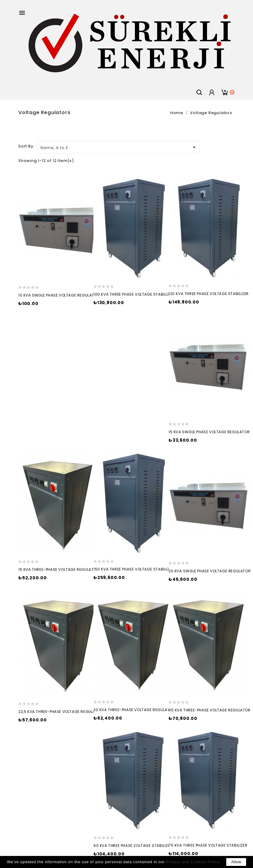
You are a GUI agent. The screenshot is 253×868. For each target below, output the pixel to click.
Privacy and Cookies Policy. (193, 862)
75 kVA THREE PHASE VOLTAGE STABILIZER (208, 845)
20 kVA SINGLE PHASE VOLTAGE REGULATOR (210, 571)
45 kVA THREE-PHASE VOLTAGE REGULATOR (210, 710)
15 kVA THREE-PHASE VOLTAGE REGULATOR (59, 569)
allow (236, 862)
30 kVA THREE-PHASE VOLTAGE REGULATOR (134, 710)
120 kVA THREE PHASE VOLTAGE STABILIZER (209, 294)
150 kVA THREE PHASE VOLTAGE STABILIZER (134, 569)
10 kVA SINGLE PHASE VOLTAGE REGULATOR (59, 295)
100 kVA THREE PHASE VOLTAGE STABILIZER (134, 294)
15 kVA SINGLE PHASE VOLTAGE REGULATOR (209, 432)
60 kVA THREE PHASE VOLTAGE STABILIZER (133, 846)
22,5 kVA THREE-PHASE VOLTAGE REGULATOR (61, 712)
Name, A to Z (119, 147)
